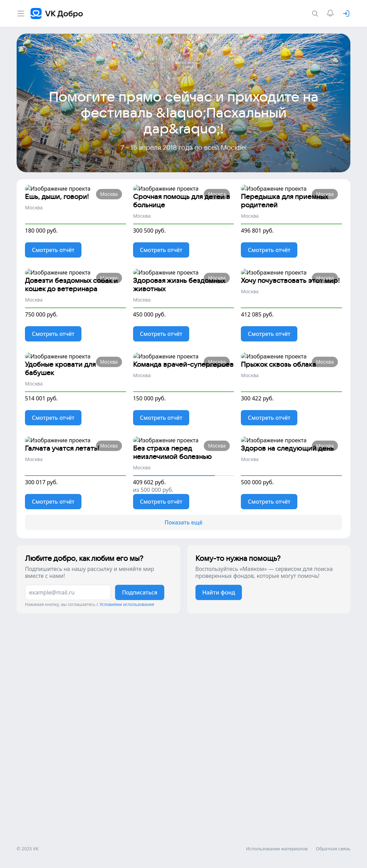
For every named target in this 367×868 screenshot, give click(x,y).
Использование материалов (277, 861)
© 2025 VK (28, 861)
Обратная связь (333, 861)
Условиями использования (127, 843)
